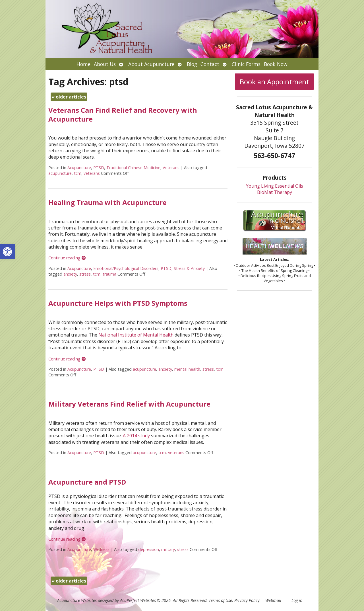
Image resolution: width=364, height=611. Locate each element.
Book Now (276, 64)
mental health (187, 369)
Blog (192, 64)
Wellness (101, 549)
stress (85, 274)
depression (149, 549)
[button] (7, 252)
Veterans (171, 168)
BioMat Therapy (275, 192)
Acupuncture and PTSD (87, 482)
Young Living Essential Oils (275, 186)
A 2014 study (136, 436)
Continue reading (67, 258)
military (168, 549)
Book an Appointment (274, 82)
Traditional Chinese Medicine (133, 168)
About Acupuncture (151, 64)
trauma (109, 274)
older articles (69, 97)
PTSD (99, 168)
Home (83, 64)
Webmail (273, 600)
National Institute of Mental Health (136, 335)
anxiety (70, 274)
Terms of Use (220, 600)
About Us (105, 64)
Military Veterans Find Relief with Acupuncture (129, 404)
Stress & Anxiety (189, 268)
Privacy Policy (247, 600)
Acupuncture (79, 168)
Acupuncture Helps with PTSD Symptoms (118, 303)
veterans (92, 173)
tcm (78, 173)
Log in (297, 600)
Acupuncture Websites (77, 600)
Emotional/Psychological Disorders (126, 268)
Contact (210, 64)
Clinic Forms (246, 64)
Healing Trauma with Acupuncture (107, 202)
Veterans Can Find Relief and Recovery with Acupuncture (123, 114)
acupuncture (60, 173)
